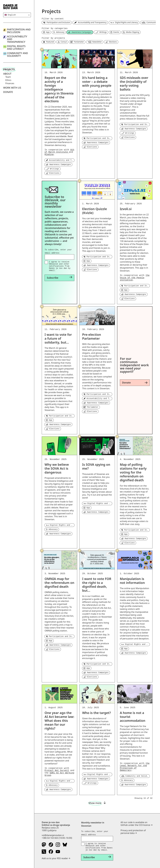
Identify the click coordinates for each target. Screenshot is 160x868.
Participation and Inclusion (19, 31)
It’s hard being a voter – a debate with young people (97, 82)
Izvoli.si (126, 209)
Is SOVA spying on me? (96, 466)
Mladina (49, 155)
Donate (8, 92)
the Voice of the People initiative (135, 278)
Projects (9, 69)
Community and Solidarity (17, 54)
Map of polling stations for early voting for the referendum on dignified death (133, 472)
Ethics (8, 80)
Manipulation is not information (132, 581)
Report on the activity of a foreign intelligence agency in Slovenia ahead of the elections (59, 89)
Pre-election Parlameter (92, 336)
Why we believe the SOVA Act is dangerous (57, 468)
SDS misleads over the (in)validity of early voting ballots (134, 83)
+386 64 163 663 (50, 838)
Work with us (12, 88)
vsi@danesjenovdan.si (53, 835)
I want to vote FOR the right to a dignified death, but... (97, 585)
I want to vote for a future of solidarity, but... (58, 338)
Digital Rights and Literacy (16, 47)
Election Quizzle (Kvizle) (94, 211)
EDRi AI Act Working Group (59, 774)
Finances (10, 83)
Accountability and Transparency (17, 39)
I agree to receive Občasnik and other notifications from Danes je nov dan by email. (60, 266)
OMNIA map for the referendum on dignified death (59, 583)
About (7, 74)
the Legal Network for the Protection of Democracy (135, 767)
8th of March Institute (59, 151)
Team (8, 77)
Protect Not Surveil (57, 771)
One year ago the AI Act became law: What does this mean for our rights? (59, 720)
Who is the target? (96, 713)
